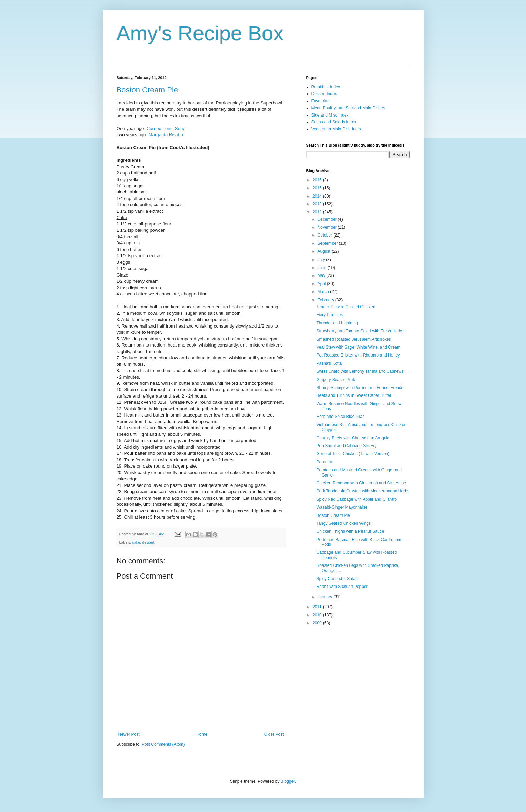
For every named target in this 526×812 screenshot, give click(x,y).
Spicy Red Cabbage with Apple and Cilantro (356, 499)
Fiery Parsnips (330, 315)
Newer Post (129, 734)
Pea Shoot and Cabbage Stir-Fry (346, 446)
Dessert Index (324, 94)
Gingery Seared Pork (336, 380)
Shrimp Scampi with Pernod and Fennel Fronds (360, 388)
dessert (148, 542)
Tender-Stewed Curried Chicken (346, 307)
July (322, 260)
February (326, 300)
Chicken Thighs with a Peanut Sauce (350, 531)
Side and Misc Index (330, 115)
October (325, 235)
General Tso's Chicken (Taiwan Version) (353, 454)
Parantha (325, 462)
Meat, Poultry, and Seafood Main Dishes (348, 108)
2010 (318, 615)
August (324, 251)
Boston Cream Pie (147, 90)
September (328, 243)
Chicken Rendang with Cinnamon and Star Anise (361, 483)
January (325, 597)
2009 (318, 623)
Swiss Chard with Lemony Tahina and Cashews (360, 371)
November (327, 227)
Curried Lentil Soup (166, 128)
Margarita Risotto (166, 135)
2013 (318, 204)
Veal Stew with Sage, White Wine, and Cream (358, 347)
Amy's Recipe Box (200, 33)
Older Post (274, 734)
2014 (318, 196)
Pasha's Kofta (329, 363)
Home (202, 734)
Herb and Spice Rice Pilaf (340, 417)
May (322, 275)
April (322, 284)
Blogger (288, 781)
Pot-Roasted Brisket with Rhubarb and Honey (358, 355)
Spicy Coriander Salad (337, 579)
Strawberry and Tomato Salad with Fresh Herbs (360, 331)
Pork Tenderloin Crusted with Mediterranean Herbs (363, 491)
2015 (318, 188)
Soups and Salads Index (334, 122)
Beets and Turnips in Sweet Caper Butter (354, 395)
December (327, 219)
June (322, 268)
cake (136, 542)
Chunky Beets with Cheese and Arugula (353, 438)
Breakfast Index (326, 87)
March (324, 292)
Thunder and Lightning (337, 323)
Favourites (321, 101)
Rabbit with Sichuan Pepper (342, 587)
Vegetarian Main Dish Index (337, 129)
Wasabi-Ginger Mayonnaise (342, 507)
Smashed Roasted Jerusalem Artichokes (354, 339)
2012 (318, 212)
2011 (318, 607)
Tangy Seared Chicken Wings (343, 523)
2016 (318, 180)
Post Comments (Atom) (163, 744)
